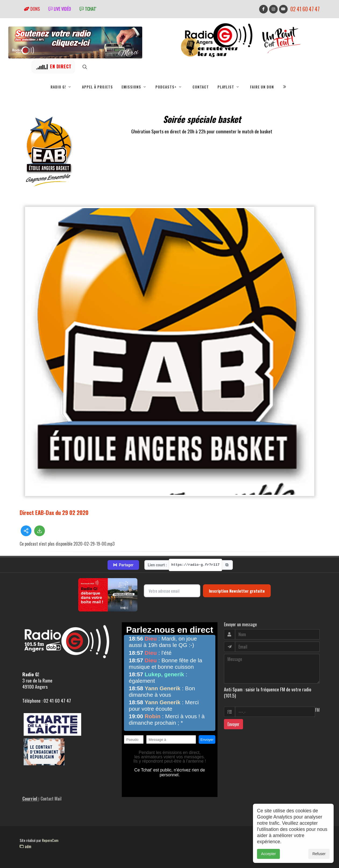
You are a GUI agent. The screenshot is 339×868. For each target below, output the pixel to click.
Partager (123, 565)
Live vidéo (60, 9)
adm (25, 846)
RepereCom (50, 840)
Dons (32, 9)
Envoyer (233, 724)
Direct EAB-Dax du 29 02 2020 (54, 512)
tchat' (88, 9)
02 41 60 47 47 (305, 9)
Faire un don (262, 87)
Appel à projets (97, 87)
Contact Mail (51, 799)
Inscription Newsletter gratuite (237, 591)
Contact (201, 87)
